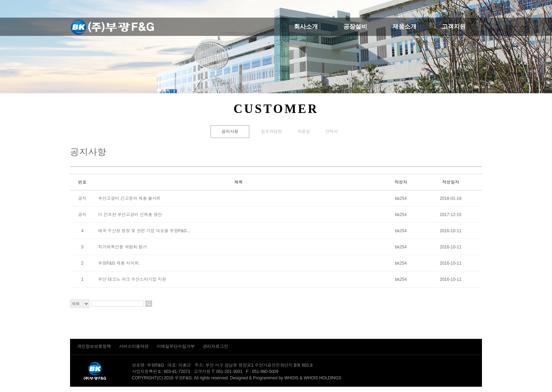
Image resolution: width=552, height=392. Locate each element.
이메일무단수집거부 (176, 346)
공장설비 (355, 27)
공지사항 (230, 132)
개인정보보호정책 (95, 346)
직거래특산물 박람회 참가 (123, 247)
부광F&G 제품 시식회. (119, 263)
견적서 (332, 132)
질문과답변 (271, 132)
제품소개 (404, 27)
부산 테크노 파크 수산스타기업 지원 (132, 279)
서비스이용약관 (134, 346)
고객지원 (454, 27)
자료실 (304, 132)
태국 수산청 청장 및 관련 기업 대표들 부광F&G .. (144, 231)
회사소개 (306, 27)
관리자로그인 (215, 346)
